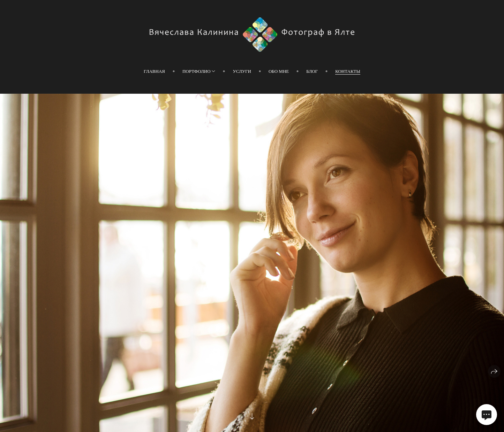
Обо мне (279, 71)
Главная (154, 71)
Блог (312, 71)
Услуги (242, 71)
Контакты (348, 71)
